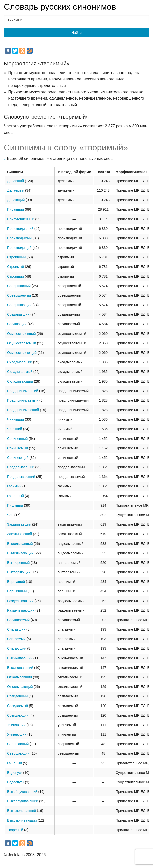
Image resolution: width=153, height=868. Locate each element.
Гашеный (14, 763)
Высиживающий (20, 668)
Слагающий (17, 648)
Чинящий (15, 429)
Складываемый (20, 372)
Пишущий (15, 505)
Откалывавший (19, 677)
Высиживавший (20, 658)
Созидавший (17, 696)
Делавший (15, 181)
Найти (76, 33)
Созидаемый (17, 706)
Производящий (19, 248)
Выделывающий (20, 553)
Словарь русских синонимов (60, 7)
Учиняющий (17, 734)
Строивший (16, 257)
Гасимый (14, 486)
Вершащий (16, 582)
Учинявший (16, 725)
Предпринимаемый (23, 400)
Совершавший (19, 286)
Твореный (15, 830)
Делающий (16, 200)
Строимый (15, 267)
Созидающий (18, 715)
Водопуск (15, 773)
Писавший (15, 209)
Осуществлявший (21, 334)
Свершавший (18, 744)
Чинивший (15, 419)
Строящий (15, 276)
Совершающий (19, 305)
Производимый (19, 238)
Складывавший (20, 362)
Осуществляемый (22, 343)
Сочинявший (17, 439)
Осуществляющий (22, 353)
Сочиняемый (17, 448)
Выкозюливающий (22, 820)
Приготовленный (21, 219)
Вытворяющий (19, 572)
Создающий (17, 324)
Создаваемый (18, 620)
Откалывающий (20, 687)
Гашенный (15, 496)
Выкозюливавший (21, 811)
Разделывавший (20, 601)
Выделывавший (20, 544)
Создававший (18, 314)
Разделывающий (21, 610)
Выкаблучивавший (22, 792)
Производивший (20, 229)
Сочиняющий (18, 458)
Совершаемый (19, 295)
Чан (10, 515)
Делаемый (16, 190)
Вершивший (17, 591)
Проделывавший (21, 467)
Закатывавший (19, 524)
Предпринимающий (23, 410)
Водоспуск (15, 782)
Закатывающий (19, 534)
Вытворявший (18, 563)
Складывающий (20, 381)
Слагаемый (16, 639)
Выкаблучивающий (23, 801)
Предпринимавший (23, 391)
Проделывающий (21, 477)
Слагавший (16, 629)
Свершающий (18, 753)
